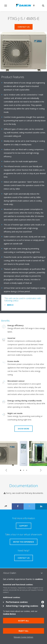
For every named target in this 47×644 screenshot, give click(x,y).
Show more (23, 429)
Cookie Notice (9, 614)
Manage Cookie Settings (23, 637)
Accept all (23, 621)
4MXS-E (10, 305)
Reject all (23, 631)
